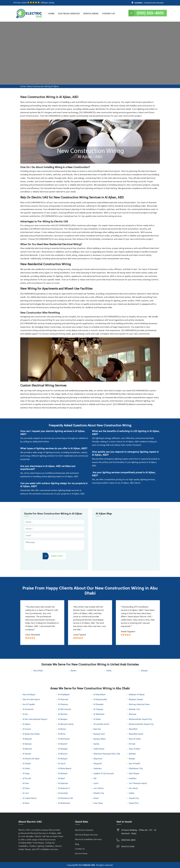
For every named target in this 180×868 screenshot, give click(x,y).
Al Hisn (26, 783)
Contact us (80, 849)
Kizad (96, 798)
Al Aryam (27, 729)
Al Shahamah (64, 803)
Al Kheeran (63, 704)
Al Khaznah (63, 699)
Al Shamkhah (99, 694)
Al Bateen (27, 744)
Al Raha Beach (65, 768)
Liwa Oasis (98, 803)
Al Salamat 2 (64, 788)
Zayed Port (134, 803)
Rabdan (132, 754)
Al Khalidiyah (64, 694)
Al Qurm (62, 764)
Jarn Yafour (99, 788)
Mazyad (132, 714)
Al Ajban (26, 724)
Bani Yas (97, 729)
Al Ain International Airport (35, 719)
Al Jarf (26, 793)
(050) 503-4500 (150, 13)
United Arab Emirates (154, 3)
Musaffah (133, 729)
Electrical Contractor (84, 830)
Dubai (109, 671)
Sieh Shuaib (134, 773)
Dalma (96, 744)
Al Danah (27, 754)
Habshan (98, 768)
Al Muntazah (64, 739)
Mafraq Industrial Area (139, 704)
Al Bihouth (27, 749)
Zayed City (134, 798)
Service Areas (91, 14)
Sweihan (133, 778)
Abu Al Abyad (29, 694)
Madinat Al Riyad (137, 694)
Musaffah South (136, 734)
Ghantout (98, 759)
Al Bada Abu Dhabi (31, 734)
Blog (77, 844)
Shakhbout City (136, 768)
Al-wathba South (101, 724)
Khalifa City (99, 793)
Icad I (96, 783)
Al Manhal (63, 714)
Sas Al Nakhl (134, 764)
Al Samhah (63, 793)
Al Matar (62, 729)
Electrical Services (69, 14)
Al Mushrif (63, 744)
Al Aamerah (28, 709)
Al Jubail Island (29, 798)
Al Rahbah (63, 773)
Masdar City (134, 709)
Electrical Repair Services (86, 835)
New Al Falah (135, 739)
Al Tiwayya (98, 709)
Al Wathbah (99, 714)
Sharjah (144, 671)
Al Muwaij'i (63, 749)
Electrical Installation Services (88, 839)
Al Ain (25, 714)
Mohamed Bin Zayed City (140, 719)
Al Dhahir (27, 764)
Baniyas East (99, 734)
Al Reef (61, 778)
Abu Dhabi (38, 671)
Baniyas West (100, 739)
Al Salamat (63, 783)
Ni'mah (132, 744)
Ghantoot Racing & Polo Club (107, 754)
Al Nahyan (63, 759)
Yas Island (133, 788)
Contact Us (108, 14)
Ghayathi (98, 764)
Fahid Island (99, 749)
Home (51, 14)
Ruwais (132, 759)
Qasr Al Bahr (135, 749)
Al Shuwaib (98, 704)
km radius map (126, 543)
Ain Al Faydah (29, 704)
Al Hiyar (26, 788)
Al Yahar (97, 719)
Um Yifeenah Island (138, 783)
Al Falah (26, 768)
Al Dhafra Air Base (31, 759)
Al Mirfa (62, 734)
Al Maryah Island (66, 724)
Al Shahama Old (65, 798)
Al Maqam (63, 719)
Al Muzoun (63, 754)
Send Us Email (128, 846)
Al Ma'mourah (64, 709)
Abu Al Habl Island (31, 699)
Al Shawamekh (100, 699)
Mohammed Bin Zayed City (141, 724)
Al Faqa (26, 773)
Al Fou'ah (27, 778)
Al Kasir (26, 803)
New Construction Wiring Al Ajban (43, 86)
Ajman (73, 671)
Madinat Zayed (136, 699)
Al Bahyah (27, 739)
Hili (95, 778)
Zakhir (132, 793)
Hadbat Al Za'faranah (104, 773)
